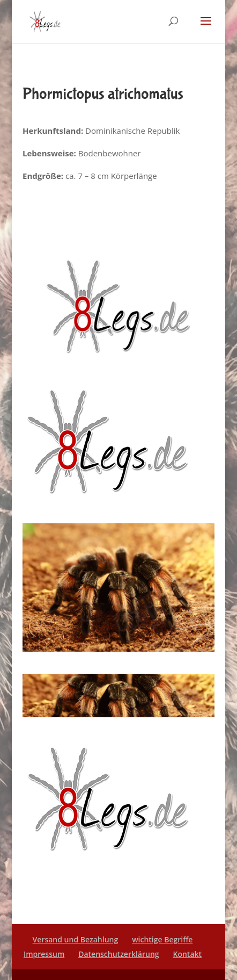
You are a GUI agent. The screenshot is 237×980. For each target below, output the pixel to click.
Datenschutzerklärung (118, 954)
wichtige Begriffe (162, 939)
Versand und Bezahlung (76, 939)
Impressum (44, 954)
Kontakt (187, 954)
